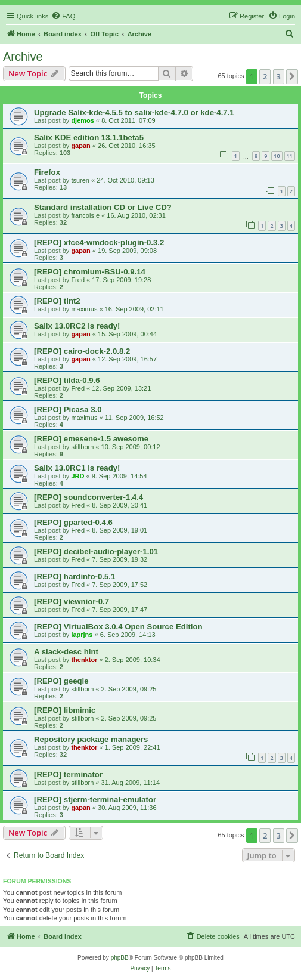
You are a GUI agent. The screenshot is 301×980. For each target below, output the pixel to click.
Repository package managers (91, 739)
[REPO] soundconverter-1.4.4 (89, 497)
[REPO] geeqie (61, 681)
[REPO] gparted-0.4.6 (73, 522)
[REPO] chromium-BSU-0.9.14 (90, 272)
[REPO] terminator (68, 775)
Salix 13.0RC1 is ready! (77, 468)
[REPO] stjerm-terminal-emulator (95, 800)
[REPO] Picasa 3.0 (68, 409)
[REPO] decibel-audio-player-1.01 (96, 551)
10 (277, 156)
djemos (83, 120)
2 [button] (265, 76)
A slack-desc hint (66, 652)
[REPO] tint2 (57, 301)
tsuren (80, 180)
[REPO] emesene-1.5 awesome (91, 439)
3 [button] (279, 76)
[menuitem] (63, 16)
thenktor (84, 660)
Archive (23, 57)
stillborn (82, 447)
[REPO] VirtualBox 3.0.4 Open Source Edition (118, 627)
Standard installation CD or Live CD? (103, 207)
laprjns (82, 635)
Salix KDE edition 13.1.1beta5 (89, 137)
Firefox (47, 172)
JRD (77, 476)
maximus (84, 309)
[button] (292, 76)
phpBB (120, 958)
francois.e (85, 215)
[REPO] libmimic (65, 710)
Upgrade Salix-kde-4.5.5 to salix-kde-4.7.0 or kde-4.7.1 (134, 112)
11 (290, 156)
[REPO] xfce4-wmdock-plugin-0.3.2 (99, 242)
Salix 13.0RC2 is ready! (77, 326)
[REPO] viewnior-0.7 (72, 602)
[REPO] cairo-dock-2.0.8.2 (82, 351)
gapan (80, 146)
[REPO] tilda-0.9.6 (67, 380)
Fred (78, 280)
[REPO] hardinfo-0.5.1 (75, 576)
